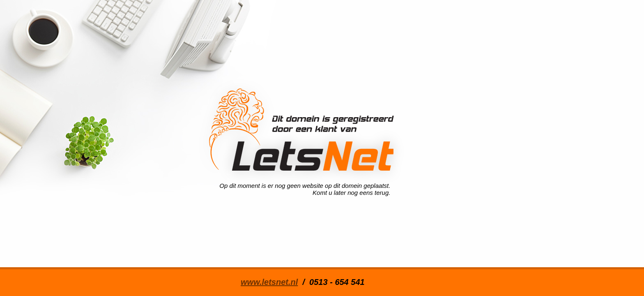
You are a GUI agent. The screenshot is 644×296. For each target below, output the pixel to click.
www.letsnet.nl (269, 282)
